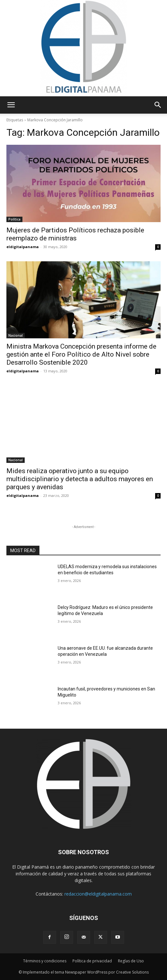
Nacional (16, 335)
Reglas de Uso (131, 961)
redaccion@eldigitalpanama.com (98, 894)
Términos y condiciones (45, 961)
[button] (11, 105)
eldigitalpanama (23, 247)
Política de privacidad (92, 961)
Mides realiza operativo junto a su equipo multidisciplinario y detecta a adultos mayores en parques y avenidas (80, 479)
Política (14, 219)
